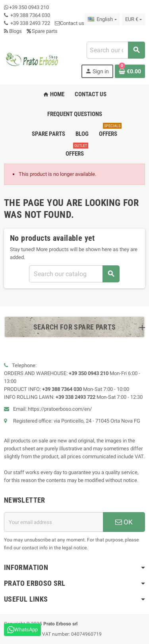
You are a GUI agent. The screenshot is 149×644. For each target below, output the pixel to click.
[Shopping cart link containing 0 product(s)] (130, 71)
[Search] (116, 50)
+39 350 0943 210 (29, 7)
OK (124, 522)
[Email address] (53, 522)
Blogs (13, 31)
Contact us (70, 23)
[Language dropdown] (102, 19)
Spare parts (42, 31)
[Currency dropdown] (134, 19)
